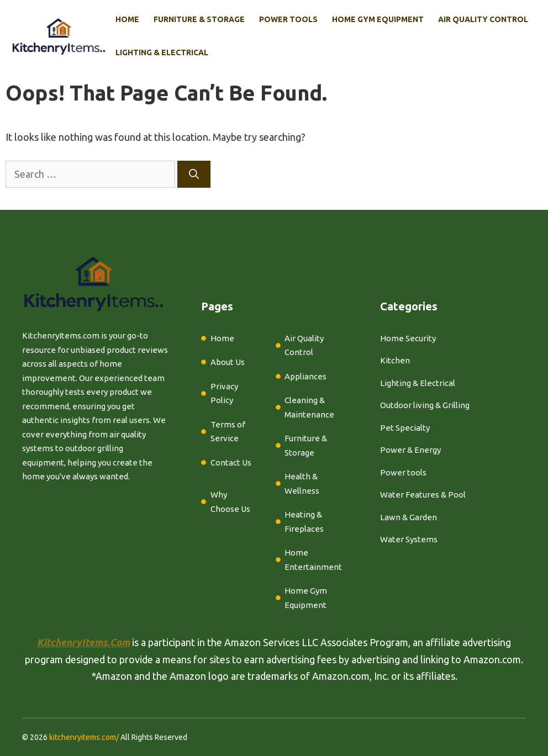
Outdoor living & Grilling (425, 405)
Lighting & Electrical (162, 52)
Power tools (403, 472)
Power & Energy (410, 450)
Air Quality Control (483, 19)
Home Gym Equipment (378, 19)
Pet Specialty (405, 428)
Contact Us (231, 462)
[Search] (194, 174)
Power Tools (288, 19)
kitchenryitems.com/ (84, 737)
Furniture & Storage (199, 19)
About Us (228, 362)
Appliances (305, 376)
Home (127, 19)
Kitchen (395, 360)
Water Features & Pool (423, 495)
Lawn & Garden (409, 517)
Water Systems (409, 539)
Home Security (408, 338)
